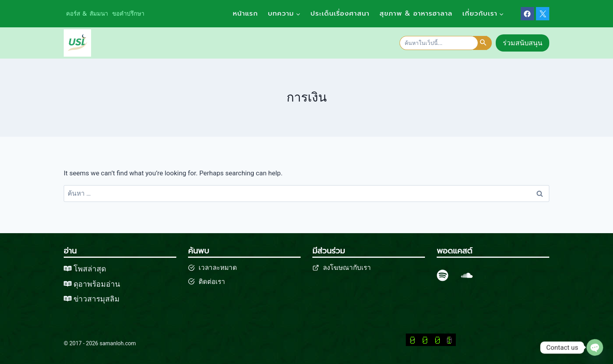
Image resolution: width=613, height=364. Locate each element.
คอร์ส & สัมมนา (87, 14)
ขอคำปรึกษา (128, 14)
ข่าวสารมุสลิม (97, 298)
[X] (543, 14)
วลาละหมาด (219, 268)
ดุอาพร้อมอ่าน (97, 284)
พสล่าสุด (92, 269)
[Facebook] (527, 14)
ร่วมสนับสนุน (522, 43)
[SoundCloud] (467, 275)
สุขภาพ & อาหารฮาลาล (416, 13)
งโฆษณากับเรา (349, 268)
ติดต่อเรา (212, 282)
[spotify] (443, 275)
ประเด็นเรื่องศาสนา (340, 13)
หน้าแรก (245, 13)
